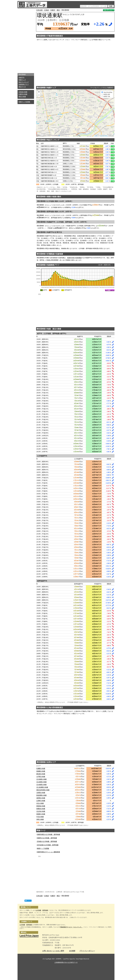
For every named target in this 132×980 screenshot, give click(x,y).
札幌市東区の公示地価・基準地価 (48, 834)
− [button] (39, 95)
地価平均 (21, 78)
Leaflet (96, 136)
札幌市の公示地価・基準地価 (47, 838)
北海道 (46, 10)
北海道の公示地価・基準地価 (47, 841)
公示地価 (38, 910)
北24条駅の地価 (41, 782)
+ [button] (39, 92)
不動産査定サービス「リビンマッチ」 (71, 927)
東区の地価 (22, 97)
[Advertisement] (26, 40)
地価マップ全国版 (24, 102)
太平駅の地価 (41, 777)
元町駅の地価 (41, 793)
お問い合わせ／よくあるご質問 (53, 951)
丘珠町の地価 (41, 801)
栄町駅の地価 (41, 798)
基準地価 (45, 910)
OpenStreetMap (104, 136)
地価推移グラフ (24, 84)
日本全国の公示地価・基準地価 (48, 845)
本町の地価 (40, 819)
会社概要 (72, 951)
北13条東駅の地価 (42, 787)
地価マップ (22, 80)
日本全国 (39, 10)
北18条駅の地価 (41, 779)
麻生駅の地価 (41, 774)
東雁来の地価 (41, 809)
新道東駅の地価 (41, 795)
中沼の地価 (40, 817)
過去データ (22, 87)
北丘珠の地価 (41, 811)
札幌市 (53, 10)
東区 (58, 10)
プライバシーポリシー (87, 951)
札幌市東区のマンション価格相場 (48, 852)
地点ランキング (24, 82)
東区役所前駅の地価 (43, 790)
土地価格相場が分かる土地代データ (66, 962)
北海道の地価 (23, 92)
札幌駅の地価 (41, 769)
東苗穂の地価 (41, 806)
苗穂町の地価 (41, 814)
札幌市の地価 (23, 94)
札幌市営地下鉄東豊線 (74, 258)
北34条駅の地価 (41, 785)
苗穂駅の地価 (41, 771)
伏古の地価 (40, 803)
